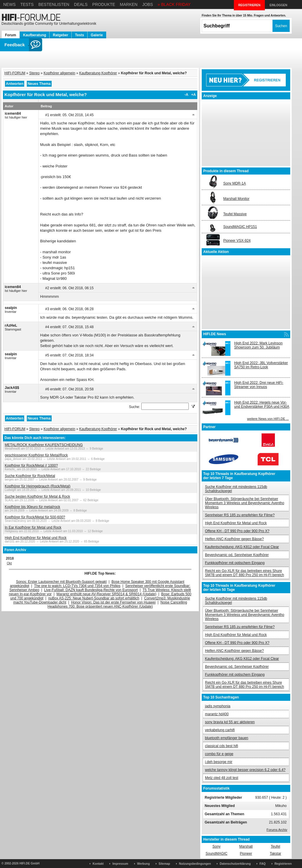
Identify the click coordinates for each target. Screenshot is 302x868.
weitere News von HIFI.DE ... (268, 419)
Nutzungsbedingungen (195, 864)
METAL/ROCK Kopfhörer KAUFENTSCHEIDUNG (44, 445)
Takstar (276, 854)
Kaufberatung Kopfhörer (98, 73)
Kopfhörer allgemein (59, 73)
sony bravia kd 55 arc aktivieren (230, 722)
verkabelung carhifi (220, 730)
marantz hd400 (217, 714)
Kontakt (98, 864)
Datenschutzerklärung (235, 864)
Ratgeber (60, 35)
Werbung (143, 864)
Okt (9, 563)
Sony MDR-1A (235, 183)
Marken (129, 4)
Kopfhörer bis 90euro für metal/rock (32, 507)
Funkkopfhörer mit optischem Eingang (235, 563)
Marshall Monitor (236, 199)
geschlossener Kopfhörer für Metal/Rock (36, 455)
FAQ (263, 864)
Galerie (97, 35)
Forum (10, 35)
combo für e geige (219, 754)
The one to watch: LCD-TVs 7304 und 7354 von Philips (77, 586)
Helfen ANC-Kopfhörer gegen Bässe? (234, 539)
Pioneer (246, 854)
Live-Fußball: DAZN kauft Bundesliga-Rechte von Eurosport (91, 590)
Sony (216, 846)
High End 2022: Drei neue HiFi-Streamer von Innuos (259, 385)
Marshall (246, 846)
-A (187, 95)
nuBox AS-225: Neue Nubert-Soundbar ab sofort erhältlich (94, 598)
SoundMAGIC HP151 (240, 227)
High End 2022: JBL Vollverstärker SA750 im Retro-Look (261, 365)
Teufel (275, 846)
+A (193, 95)
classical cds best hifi (221, 746)
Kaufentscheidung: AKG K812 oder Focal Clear (242, 547)
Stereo (34, 73)
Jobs (148, 4)
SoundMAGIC (216, 854)
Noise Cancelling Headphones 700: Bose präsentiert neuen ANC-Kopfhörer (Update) (117, 604)
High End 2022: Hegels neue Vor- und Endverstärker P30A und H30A (262, 405)
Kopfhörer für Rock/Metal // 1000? (31, 466)
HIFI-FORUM (15, 73)
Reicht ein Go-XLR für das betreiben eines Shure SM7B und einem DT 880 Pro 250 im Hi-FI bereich (244, 573)
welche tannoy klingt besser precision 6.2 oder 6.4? (245, 770)
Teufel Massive (235, 214)
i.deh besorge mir (219, 762)
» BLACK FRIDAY (174, 4)
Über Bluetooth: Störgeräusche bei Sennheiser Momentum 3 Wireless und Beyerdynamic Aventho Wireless (245, 503)
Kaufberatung (35, 35)
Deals (81, 4)
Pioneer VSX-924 (237, 241)
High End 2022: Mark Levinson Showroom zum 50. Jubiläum (258, 345)
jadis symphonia (218, 706)
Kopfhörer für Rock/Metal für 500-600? (35, 517)
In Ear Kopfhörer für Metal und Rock (33, 527)
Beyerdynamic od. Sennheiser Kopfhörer (237, 555)
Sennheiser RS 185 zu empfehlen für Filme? (240, 515)
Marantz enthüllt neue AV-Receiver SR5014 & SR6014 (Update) (107, 594)
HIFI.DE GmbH (29, 863)
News (9, 4)
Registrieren (283, 864)
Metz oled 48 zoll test (222, 778)
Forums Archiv (277, 830)
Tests (27, 4)
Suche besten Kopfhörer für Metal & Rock (37, 497)
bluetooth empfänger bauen (227, 738)
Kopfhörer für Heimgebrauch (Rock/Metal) (38, 486)
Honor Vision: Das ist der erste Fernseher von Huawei (113, 602)
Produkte (104, 4)
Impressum (120, 864)
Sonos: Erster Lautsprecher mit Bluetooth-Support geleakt (61, 582)
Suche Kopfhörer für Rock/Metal (30, 476)
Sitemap (164, 864)
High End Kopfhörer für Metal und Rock (36, 538)
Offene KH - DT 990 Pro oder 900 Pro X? (237, 531)
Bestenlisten (54, 4)
